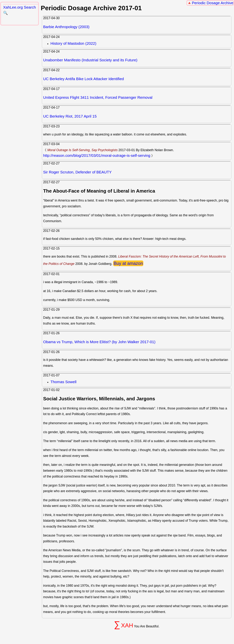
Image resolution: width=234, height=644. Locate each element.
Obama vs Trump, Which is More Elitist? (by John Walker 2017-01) (99, 342)
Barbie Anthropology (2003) (66, 27)
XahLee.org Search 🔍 (19, 10)
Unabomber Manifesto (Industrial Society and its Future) (90, 60)
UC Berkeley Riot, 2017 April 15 (70, 116)
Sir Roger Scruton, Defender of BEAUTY (77, 172)
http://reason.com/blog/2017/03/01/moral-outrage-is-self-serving (97, 155)
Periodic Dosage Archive (213, 3)
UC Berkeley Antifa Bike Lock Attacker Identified (84, 79)
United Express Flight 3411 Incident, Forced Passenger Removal (98, 97)
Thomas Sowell (63, 382)
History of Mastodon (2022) (73, 43)
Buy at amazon (128, 263)
